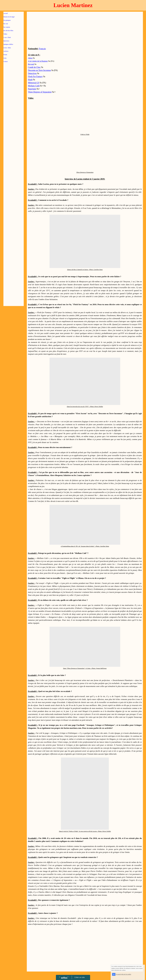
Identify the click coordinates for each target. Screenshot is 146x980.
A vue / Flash (7, 37)
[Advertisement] (14, 110)
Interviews (6, 41)
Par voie (6, 24)
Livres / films (7, 48)
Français (42, 49)
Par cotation (7, 27)
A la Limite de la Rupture (38, 61)
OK (114, 974)
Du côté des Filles (8, 31)
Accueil (6, 13)
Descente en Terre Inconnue (39, 70)
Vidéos (5, 34)
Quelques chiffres (8, 44)
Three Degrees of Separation (40, 92)
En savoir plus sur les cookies (124, 974)
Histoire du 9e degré (9, 17)
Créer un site (80, 977)
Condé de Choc (34, 67)
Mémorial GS (34, 83)
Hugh (30, 80)
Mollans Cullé (34, 86)
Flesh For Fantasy (35, 77)
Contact (6, 62)
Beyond (31, 64)
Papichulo (32, 89)
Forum (5, 55)
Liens (5, 58)
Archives (6, 51)
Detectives (32, 73)
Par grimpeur (7, 20)
